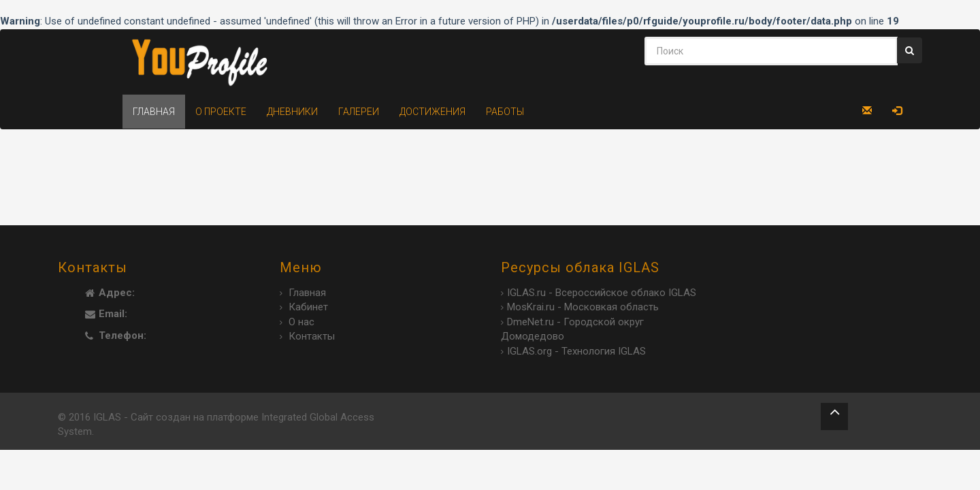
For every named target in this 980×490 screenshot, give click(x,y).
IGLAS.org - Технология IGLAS (576, 351)
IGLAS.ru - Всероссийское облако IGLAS (602, 293)
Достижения (432, 112)
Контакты (312, 336)
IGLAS (107, 417)
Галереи (359, 112)
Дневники (292, 112)
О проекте (221, 112)
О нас (301, 322)
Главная (154, 112)
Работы (505, 112)
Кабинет (308, 307)
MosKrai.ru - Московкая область (583, 307)
